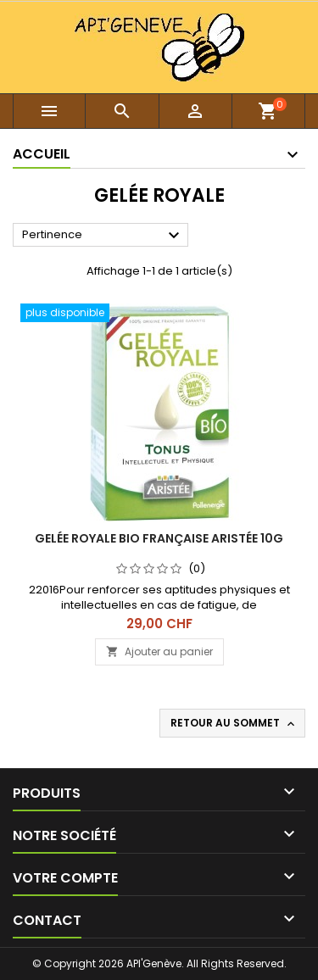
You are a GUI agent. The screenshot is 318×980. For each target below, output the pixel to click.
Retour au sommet (234, 723)
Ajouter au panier (159, 651)
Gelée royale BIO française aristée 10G (159, 538)
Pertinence (103, 236)
